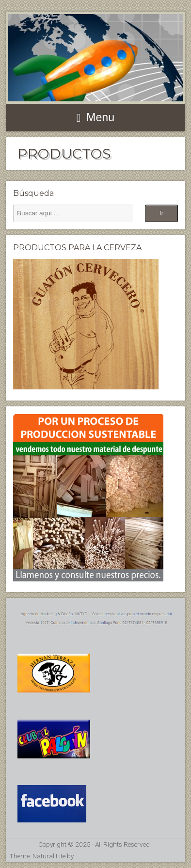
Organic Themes (99, 856)
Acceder (170, 856)
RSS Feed (140, 856)
